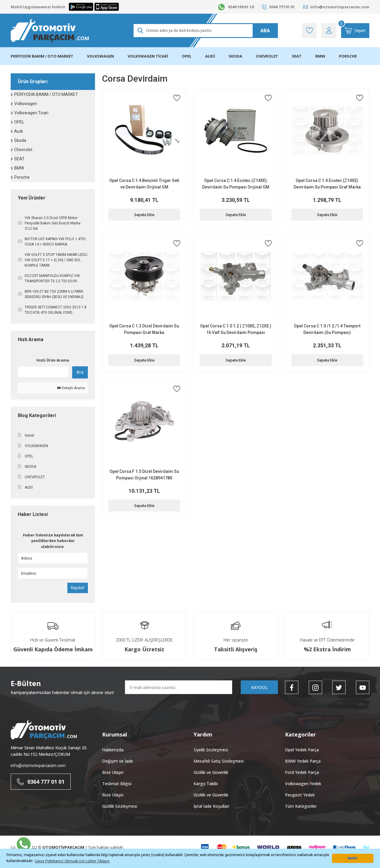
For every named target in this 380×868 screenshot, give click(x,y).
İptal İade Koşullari (211, 806)
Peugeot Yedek (300, 795)
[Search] (205, 31)
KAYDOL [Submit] (259, 687)
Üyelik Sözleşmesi (211, 750)
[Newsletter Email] (179, 687)
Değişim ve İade (118, 761)
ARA (265, 31)
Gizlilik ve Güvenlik (211, 772)
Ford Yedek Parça (302, 772)
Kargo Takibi (206, 784)
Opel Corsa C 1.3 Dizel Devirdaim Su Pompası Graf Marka (144, 329)
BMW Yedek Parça (303, 761)
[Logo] (50, 31)
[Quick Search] (43, 372)
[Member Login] (329, 31)
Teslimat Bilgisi (117, 784)
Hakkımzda (113, 750)
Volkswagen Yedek (303, 784)
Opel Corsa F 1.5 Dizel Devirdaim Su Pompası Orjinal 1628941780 (144, 475)
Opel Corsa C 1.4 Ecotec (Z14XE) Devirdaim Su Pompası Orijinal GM (236, 184)
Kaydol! (78, 588)
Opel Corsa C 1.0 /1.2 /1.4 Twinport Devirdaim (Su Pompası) (327, 329)
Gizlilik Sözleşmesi (120, 806)
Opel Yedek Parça (302, 750)
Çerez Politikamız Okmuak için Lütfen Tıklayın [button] (72, 861)
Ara (80, 372)
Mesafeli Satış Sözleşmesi (219, 761)
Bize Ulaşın (113, 772)
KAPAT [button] (353, 858)
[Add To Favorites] (177, 98)
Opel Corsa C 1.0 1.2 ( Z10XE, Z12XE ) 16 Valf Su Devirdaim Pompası (236, 329)
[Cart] (355, 31)
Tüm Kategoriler (301, 806)
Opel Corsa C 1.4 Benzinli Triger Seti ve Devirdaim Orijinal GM (144, 184)
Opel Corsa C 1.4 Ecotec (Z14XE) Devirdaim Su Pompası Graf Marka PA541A (327, 184)
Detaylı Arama (71, 388)
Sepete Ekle (144, 215)
